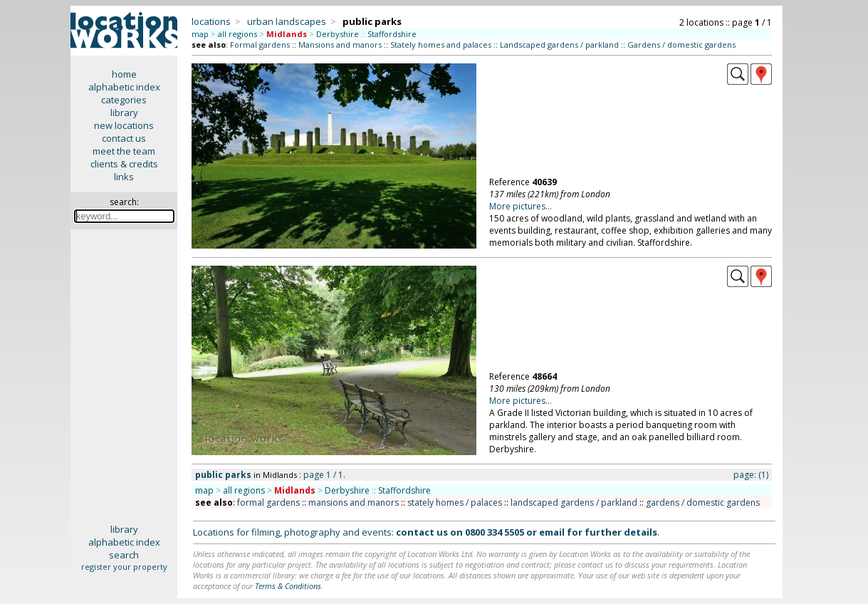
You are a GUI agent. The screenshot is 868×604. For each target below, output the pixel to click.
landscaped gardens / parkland (574, 503)
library (124, 113)
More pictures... (521, 206)
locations (211, 21)
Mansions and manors (340, 45)
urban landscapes (287, 21)
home (124, 74)
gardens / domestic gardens (703, 503)
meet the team (124, 151)
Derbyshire (338, 34)
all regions (237, 34)
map (200, 34)
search (124, 555)
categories (124, 100)
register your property (124, 567)
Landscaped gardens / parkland (559, 45)
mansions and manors (354, 503)
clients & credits (124, 164)
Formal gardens (260, 45)
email (552, 532)
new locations (124, 125)
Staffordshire (392, 34)
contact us (124, 138)
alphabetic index (124, 87)
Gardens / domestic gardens (681, 45)
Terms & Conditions (288, 586)
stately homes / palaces (455, 503)
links (124, 177)
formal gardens (268, 503)
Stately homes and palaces (441, 45)
